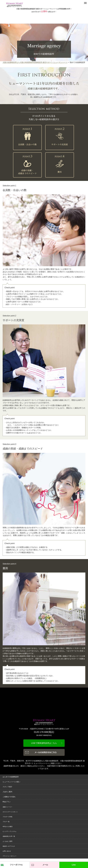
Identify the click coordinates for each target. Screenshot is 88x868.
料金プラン (7, 802)
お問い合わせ (7, 851)
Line (74, 865)
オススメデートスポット (10, 812)
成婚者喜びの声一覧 (9, 836)
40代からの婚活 (8, 827)
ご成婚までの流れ (9, 797)
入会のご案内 (7, 792)
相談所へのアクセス (9, 846)
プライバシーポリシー (10, 856)
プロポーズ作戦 (7, 817)
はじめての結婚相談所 (11, 777)
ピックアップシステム (10, 831)
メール (45, 865)
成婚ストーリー (7, 807)
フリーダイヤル (16, 865)
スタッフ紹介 (7, 787)
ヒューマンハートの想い (11, 782)
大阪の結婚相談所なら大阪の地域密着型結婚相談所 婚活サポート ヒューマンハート (35, 62)
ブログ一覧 (6, 822)
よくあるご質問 (7, 841)
